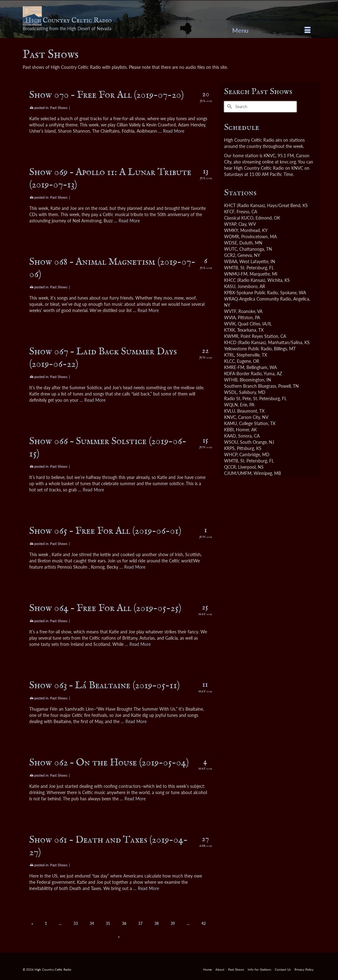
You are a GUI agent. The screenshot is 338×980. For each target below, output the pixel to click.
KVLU (230, 411)
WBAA (231, 261)
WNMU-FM (236, 274)
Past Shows (59, 108)
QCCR (230, 467)
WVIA (230, 317)
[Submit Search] (229, 107)
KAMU (230, 423)
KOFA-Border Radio (243, 374)
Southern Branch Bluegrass (250, 386)
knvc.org (288, 162)
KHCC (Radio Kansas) (245, 280)
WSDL (230, 392)
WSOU (231, 442)
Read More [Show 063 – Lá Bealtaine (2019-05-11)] (136, 721)
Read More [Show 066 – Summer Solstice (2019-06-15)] (93, 490)
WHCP (231, 454)
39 (173, 923)
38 (157, 923)
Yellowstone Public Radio (248, 349)
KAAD (230, 436)
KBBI (229, 430)
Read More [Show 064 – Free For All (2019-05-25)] (140, 644)
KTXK (230, 330)
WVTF (230, 311)
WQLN (231, 405)
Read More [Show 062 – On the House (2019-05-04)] (135, 799)
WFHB (231, 380)
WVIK (230, 324)
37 (140, 923)
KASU (230, 286)
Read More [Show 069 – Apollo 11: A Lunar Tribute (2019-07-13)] (129, 221)
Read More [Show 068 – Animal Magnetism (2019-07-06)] (148, 310)
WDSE (231, 243)
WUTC (231, 249)
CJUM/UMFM (238, 473)
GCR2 (230, 255)
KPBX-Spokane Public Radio (251, 293)
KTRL (229, 355)
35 (108, 923)
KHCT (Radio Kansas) (244, 205)
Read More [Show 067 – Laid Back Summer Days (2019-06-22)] (95, 400)
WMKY (231, 230)
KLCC (229, 361)
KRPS (229, 448)
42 (204, 923)
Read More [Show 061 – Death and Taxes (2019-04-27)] (148, 888)
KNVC (230, 417)
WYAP (230, 224)
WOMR (232, 237)
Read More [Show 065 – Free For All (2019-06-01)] (135, 567)
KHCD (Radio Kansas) (245, 342)
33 (76, 923)
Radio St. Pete (237, 398)
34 (92, 923)
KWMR (231, 336)
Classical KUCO (239, 218)
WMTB (231, 268)
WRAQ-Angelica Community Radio (258, 299)
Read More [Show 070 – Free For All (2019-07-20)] (174, 131)
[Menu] (271, 30)
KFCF (229, 212)
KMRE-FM (234, 367)
